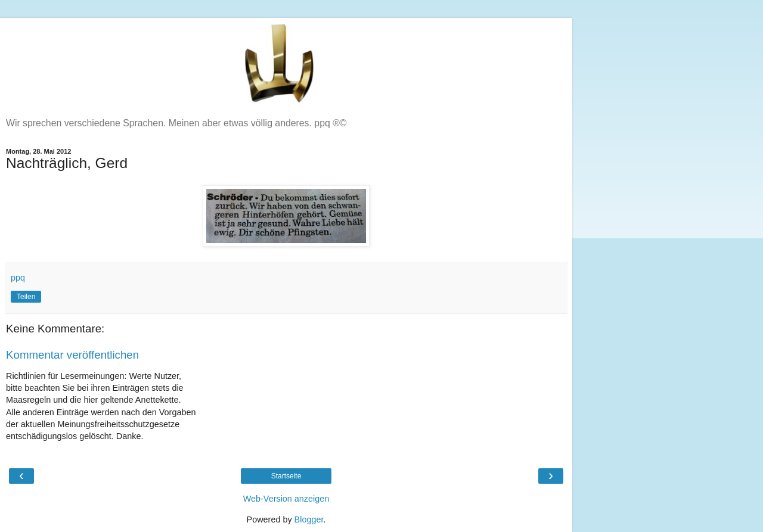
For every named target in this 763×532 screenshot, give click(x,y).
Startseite (286, 476)
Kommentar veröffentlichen (72, 355)
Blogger (309, 519)
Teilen (26, 297)
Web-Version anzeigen (286, 499)
